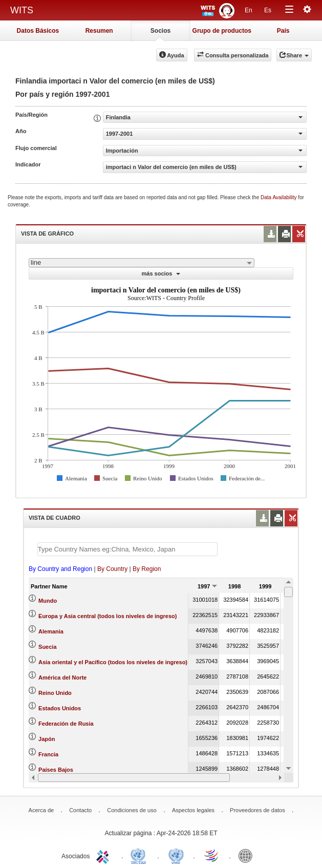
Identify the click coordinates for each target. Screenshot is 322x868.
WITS (22, 10)
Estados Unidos (60, 708)
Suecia (47, 647)
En (249, 10)
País (283, 31)
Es (268, 10)
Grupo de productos (222, 31)
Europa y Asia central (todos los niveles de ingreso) (108, 616)
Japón (47, 739)
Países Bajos (56, 770)
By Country (112, 569)
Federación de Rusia (66, 724)
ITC (104, 855)
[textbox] (127, 549)
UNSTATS (176, 855)
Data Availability (279, 197)
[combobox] (142, 263)
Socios (160, 31)
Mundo (48, 601)
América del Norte (62, 678)
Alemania (51, 631)
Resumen (99, 31)
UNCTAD (140, 855)
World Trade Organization (212, 855)
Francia (48, 754)
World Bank (248, 855)
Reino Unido (55, 693)
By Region (147, 569)
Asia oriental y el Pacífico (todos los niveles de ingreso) (113, 662)
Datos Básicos (38, 31)
